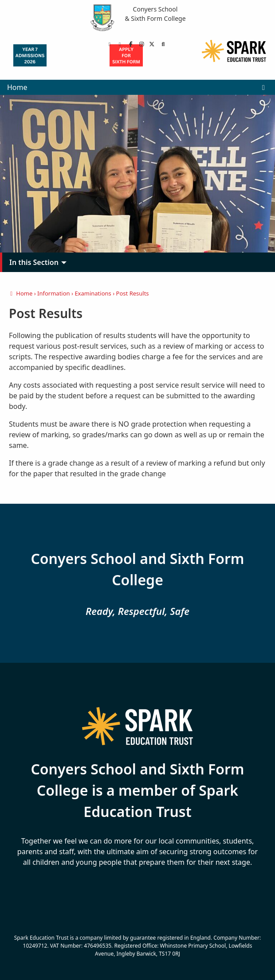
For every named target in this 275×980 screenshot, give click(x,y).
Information (54, 293)
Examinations (93, 293)
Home (17, 87)
